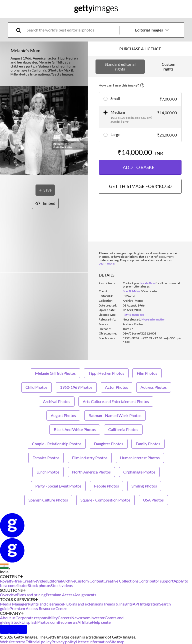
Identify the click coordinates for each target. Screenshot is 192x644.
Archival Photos (57, 401)
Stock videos (62, 585)
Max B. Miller (131, 291)
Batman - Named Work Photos (115, 415)
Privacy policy (64, 642)
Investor (98, 618)
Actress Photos (154, 387)
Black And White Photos (75, 429)
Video (42, 581)
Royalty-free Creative (18, 581)
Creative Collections (121, 581)
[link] (132, 319)
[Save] (45, 190)
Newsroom (81, 618)
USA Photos (153, 500)
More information (153, 319)
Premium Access (60, 595)
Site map (117, 642)
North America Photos (91, 472)
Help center (102, 622)
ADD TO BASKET (140, 167)
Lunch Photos (48, 472)
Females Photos (46, 458)
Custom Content (89, 581)
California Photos (123, 429)
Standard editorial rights (120, 66)
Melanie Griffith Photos (55, 373)
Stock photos (39, 585)
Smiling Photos (144, 486)
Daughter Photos (109, 444)
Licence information (93, 642)
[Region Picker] (5, 569)
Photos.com (47, 622)
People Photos (106, 486)
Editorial (55, 581)
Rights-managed (134, 315)
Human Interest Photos (140, 458)
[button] (44, 131)
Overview (8, 595)
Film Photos (147, 373)
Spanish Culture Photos (48, 500)
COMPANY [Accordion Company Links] (12, 613)
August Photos (63, 415)
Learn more (107, 263)
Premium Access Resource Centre (38, 608)
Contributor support (156, 581)
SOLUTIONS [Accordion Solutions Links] (13, 590)
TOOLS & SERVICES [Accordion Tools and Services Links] (19, 599)
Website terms (13, 642)
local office (148, 283)
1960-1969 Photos (76, 387)
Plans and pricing (31, 595)
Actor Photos (116, 387)
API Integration (146, 604)
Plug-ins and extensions (83, 604)
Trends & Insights (118, 604)
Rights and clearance (45, 604)
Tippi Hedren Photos (106, 373)
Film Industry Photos (90, 458)
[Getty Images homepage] (96, 9)
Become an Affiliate (75, 622)
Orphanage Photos (139, 472)
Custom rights (168, 66)
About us (8, 618)
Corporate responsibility (37, 618)
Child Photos (36, 387)
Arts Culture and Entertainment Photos (116, 401)
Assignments (85, 595)
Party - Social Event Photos (58, 486)
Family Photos (148, 444)
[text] (72, 30)
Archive (69, 581)
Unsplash (29, 622)
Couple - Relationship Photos (57, 444)
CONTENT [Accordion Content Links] (11, 576)
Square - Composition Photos (105, 500)
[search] (21, 30)
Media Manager (14, 604)
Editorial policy (38, 642)
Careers (64, 618)
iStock (16, 622)
